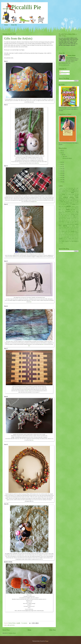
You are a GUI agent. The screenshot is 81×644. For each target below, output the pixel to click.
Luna (74, 216)
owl (78, 221)
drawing (71, 202)
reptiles (77, 226)
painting (60, 223)
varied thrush (72, 237)
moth (60, 219)
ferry (60, 205)
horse (68, 210)
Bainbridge (70, 191)
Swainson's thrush (68, 234)
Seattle (75, 229)
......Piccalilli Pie (22, 7)
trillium (77, 236)
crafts (8, 625)
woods (70, 241)
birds (78, 193)
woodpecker (67, 241)
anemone (69, 190)
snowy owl (74, 230)
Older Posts (53, 630)
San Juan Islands (75, 227)
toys (73, 236)
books (64, 194)
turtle (60, 237)
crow (74, 200)
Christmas (61, 199)
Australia (60, 191)
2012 (61, 177)
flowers (77, 205)
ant (72, 190)
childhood (65, 197)
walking (70, 239)
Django (62, 202)
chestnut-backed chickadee (68, 196)
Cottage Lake (61, 200)
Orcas (71, 221)
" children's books (62, 188)
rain (71, 224)
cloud (64, 199)
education (60, 203)
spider (66, 232)
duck (73, 202)
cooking (73, 199)
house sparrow (61, 211)
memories (64, 217)
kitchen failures (68, 214)
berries (68, 193)
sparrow (63, 231)
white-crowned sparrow (75, 240)
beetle (66, 193)
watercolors (69, 240)
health (62, 210)
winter (63, 241)
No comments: (25, 623)
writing (75, 241)
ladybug (73, 214)
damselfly (77, 200)
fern (78, 203)
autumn (64, 191)
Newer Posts (6, 630)
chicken (60, 197)
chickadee (76, 196)
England (67, 203)
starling (65, 233)
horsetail (77, 210)
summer (77, 233)
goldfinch (60, 208)
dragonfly (67, 202)
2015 (61, 171)
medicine (60, 217)
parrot (66, 223)
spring (73, 231)
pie (71, 223)
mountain (69, 219)
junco (76, 213)
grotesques (72, 208)
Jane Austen (67, 213)
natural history (76, 220)
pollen (77, 223)
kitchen (64, 214)
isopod (63, 213)
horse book (73, 210)
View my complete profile (64, 65)
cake (76, 195)
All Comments (63, 74)
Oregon (73, 221)
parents (63, 223)
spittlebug (69, 232)
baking (74, 191)
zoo (78, 241)
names (67, 220)
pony (60, 224)
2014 (61, 173)
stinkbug (73, 233)
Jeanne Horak (72, 213)
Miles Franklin (70, 217)
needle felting (61, 221)
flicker (71, 205)
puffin (65, 224)
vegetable (61, 239)
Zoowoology (61, 243)
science (60, 229)
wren (73, 241)
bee (64, 193)
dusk (75, 202)
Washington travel (64, 240)
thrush (75, 234)
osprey (76, 221)
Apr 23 (64, 156)
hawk (60, 210)
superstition (63, 234)
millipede (75, 217)
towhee (71, 236)
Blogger (47, 641)
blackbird (60, 195)
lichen (60, 216)
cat (78, 194)
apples (76, 190)
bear (62, 193)
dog (65, 202)
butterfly (73, 195)
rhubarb (65, 227)
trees (75, 236)
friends (62, 206)
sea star (69, 229)
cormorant (77, 199)
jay (69, 213)
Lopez (71, 216)
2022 (61, 151)
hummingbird (68, 211)
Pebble (68, 223)
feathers (74, 203)
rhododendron (61, 227)
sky (65, 230)
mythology (63, 220)
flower (74, 204)
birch (70, 193)
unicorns (62, 237)
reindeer (73, 226)
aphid (74, 190)
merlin (67, 217)
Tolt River (65, 236)
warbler (73, 239)
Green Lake (67, 208)
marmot (77, 216)
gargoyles (73, 206)
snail (69, 230)
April (63, 155)
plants (73, 223)
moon (78, 217)
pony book (63, 224)
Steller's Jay (69, 233)
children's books (74, 197)
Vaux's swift (76, 237)
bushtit (70, 195)
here (38, 163)
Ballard (77, 191)
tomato (68, 236)
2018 (61, 164)
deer (59, 202)
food (60, 206)
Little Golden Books (66, 216)
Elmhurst (64, 203)
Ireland (60, 213)
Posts (61, 71)
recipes (70, 226)
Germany (77, 206)
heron (65, 210)
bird (73, 193)
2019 (61, 162)
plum (75, 223)
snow (71, 230)
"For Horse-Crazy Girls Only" (72, 188)
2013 (61, 175)
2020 (61, 153)
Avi (67, 191)
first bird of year (66, 205)
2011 (61, 180)
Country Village (67, 200)
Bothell (67, 195)
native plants (71, 220)
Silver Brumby (61, 230)
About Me (14, 25)
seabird (71, 229)
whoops (60, 241)
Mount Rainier (64, 219)
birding (75, 193)
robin (68, 227)
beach (60, 193)
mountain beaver (74, 219)
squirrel (76, 232)
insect (77, 211)
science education (65, 229)
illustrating (73, 211)
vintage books (65, 239)
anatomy (66, 190)
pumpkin (68, 224)
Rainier (73, 224)
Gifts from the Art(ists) (18, 38)
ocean (65, 221)
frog (65, 206)
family (71, 203)
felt (76, 203)
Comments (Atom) (12, 633)
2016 (61, 169)
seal (73, 229)
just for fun (12, 625)
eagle (77, 202)
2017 (61, 167)
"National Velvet (61, 190)
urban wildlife (67, 237)
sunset (60, 234)
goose (63, 208)
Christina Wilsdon (71, 55)
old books (68, 221)
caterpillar (61, 196)
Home (6, 25)
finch (62, 205)
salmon (71, 227)
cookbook (70, 199)
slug (67, 230)
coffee (67, 199)
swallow (72, 234)
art (78, 190)
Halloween (76, 208)
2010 (61, 182)
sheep (78, 229)
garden (69, 206)
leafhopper (77, 214)
